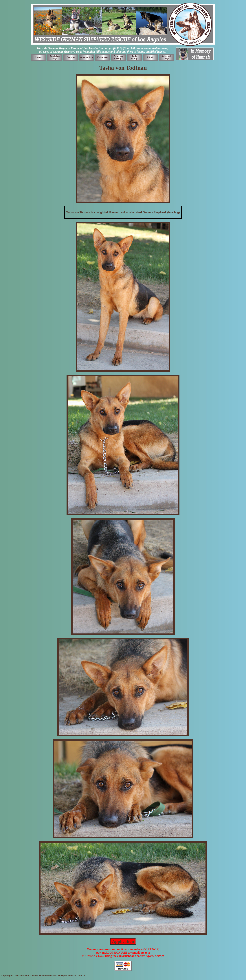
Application (123, 941)
